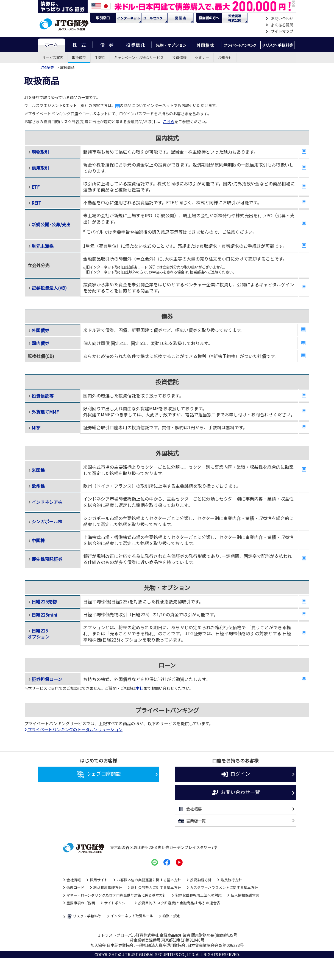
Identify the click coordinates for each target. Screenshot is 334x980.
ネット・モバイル (129, 18)
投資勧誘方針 (201, 880)
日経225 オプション (38, 634)
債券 (106, 44)
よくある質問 (280, 25)
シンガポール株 (47, 521)
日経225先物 (44, 601)
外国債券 (40, 330)
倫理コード (75, 887)
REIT (36, 203)
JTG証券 (48, 67)
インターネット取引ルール (132, 916)
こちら (169, 122)
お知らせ (225, 57)
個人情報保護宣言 (245, 895)
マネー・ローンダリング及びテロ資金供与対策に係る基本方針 (116, 895)
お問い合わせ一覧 (236, 793)
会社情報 (74, 880)
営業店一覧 (192, 821)
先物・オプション (171, 44)
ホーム (52, 44)
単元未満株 (43, 246)
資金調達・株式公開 (235, 18)
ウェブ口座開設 (99, 774)
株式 (79, 44)
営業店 (180, 18)
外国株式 (206, 44)
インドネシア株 (47, 502)
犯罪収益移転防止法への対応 (198, 895)
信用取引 (40, 168)
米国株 (38, 470)
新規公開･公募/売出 (51, 224)
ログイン (236, 774)
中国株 (38, 540)
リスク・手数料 (278, 44)
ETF (36, 187)
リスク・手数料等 (84, 917)
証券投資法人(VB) (49, 288)
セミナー (202, 57)
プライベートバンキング (240, 44)
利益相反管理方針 (108, 887)
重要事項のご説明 (81, 903)
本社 (140, 688)
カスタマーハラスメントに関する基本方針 (224, 887)
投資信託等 (43, 396)
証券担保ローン (47, 679)
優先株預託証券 (47, 559)
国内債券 (40, 343)
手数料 (100, 57)
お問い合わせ (280, 19)
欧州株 (38, 486)
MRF (36, 428)
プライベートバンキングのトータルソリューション (73, 729)
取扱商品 (79, 57)
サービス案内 (53, 57)
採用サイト (99, 880)
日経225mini (44, 615)
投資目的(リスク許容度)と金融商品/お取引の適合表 (179, 903)
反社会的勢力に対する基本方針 (156, 887)
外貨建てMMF (45, 412)
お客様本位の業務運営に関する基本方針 (149, 880)
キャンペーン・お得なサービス (139, 57)
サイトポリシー (117, 903)
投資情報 (179, 57)
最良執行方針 (231, 880)
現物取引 (40, 152)
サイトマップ (280, 31)
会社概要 (190, 809)
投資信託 (136, 44)
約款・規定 (171, 916)
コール (155, 18)
